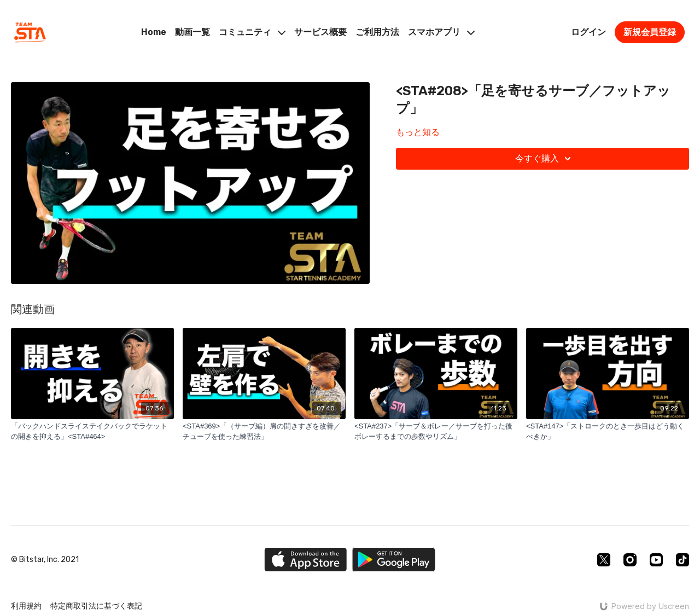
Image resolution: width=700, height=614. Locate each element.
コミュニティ (252, 32)
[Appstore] (305, 560)
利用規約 (26, 606)
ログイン (588, 32)
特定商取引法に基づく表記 (96, 606)
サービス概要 (320, 32)
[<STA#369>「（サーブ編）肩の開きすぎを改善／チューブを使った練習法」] (264, 431)
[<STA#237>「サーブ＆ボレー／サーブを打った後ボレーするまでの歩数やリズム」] (436, 431)
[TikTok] (682, 560)
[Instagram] (630, 560)
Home (154, 32)
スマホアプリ (441, 32)
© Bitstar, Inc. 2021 (45, 560)
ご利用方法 (377, 32)
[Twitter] (604, 560)
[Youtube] (656, 560)
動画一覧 (192, 32)
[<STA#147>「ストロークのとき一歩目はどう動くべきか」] (608, 431)
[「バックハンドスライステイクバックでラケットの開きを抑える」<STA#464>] (92, 431)
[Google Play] (394, 560)
